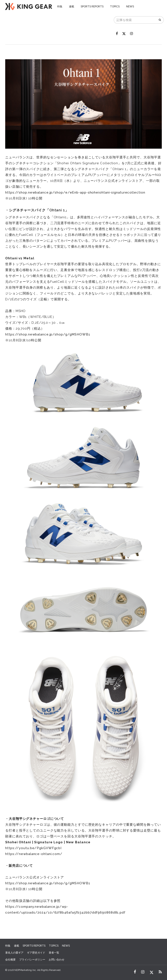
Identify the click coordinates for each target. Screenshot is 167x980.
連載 (72, 7)
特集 (60, 7)
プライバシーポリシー (32, 960)
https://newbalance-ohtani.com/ (34, 854)
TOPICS (115, 7)
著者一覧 (54, 953)
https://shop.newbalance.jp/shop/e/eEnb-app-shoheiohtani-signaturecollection (75, 192)
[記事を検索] (135, 20)
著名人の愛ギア (14, 953)
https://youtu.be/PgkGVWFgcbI (33, 848)
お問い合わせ (57, 960)
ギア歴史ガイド (36, 953)
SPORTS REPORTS (92, 7)
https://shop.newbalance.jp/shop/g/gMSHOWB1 (48, 334)
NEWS (130, 7)
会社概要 (10, 960)
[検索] (160, 20)
